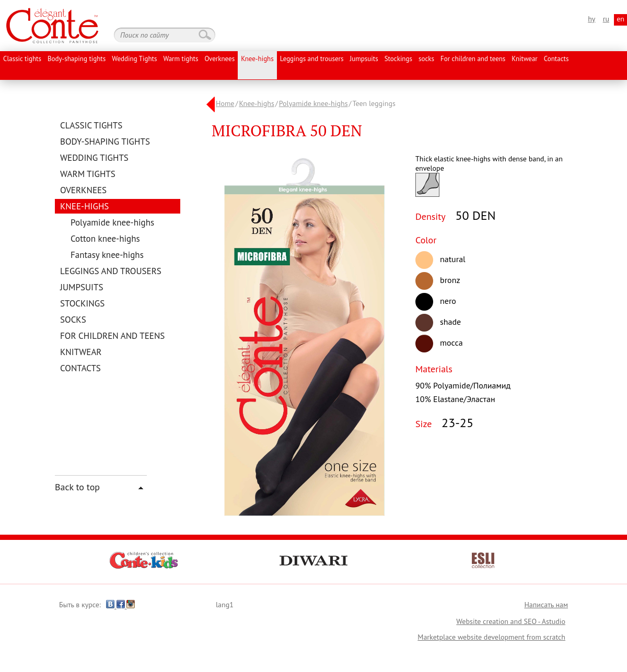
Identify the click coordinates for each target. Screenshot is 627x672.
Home (225, 103)
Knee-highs (257, 59)
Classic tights (22, 59)
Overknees (219, 59)
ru (606, 19)
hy (591, 19)
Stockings (398, 59)
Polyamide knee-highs (112, 222)
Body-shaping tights (77, 59)
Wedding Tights (134, 59)
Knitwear (524, 59)
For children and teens (473, 59)
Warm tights (181, 59)
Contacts (556, 59)
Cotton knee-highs (105, 239)
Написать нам (546, 605)
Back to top (77, 487)
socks (426, 59)
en (620, 19)
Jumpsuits (364, 59)
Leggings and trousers (312, 59)
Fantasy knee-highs (107, 255)
